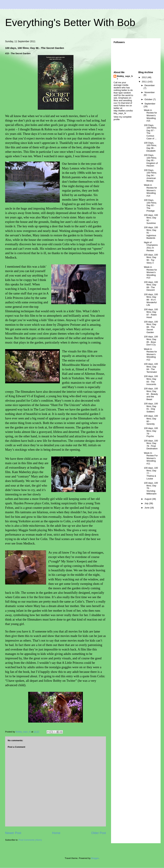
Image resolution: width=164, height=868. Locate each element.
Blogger (95, 858)
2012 (145, 77)
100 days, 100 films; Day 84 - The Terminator (151, 368)
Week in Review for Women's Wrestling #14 (150, 190)
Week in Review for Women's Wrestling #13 (150, 272)
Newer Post (13, 833)
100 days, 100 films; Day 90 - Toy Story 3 (151, 259)
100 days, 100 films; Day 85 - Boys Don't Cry (151, 341)
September (150, 104)
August (148, 499)
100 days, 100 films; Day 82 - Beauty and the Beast (151, 394)
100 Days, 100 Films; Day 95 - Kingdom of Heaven (151, 160)
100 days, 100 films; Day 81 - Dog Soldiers (151, 408)
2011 (145, 82)
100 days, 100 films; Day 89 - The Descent (151, 286)
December (150, 85)
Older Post (99, 833)
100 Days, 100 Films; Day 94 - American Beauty (150, 175)
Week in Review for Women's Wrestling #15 (150, 115)
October (149, 99)
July (147, 503)
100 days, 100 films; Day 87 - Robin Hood (151, 313)
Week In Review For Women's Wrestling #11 (151, 458)
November (150, 92)
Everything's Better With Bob (70, 22)
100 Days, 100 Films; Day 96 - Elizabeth (150, 147)
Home (56, 833)
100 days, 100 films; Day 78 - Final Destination (151, 445)
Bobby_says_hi (125, 77)
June (147, 508)
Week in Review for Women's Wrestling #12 (150, 354)
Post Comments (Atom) (30, 840)
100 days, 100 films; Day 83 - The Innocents (151, 380)
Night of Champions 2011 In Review (151, 246)
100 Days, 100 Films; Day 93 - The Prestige (150, 205)
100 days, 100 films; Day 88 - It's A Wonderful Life (151, 300)
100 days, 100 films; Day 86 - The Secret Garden (151, 327)
